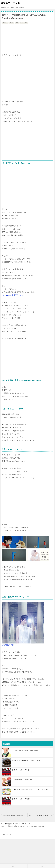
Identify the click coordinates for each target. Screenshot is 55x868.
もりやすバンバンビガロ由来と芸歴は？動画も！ (26, 751)
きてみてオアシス (10, 3)
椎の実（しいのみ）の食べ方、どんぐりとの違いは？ (27, 760)
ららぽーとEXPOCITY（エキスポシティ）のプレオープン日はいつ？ (31, 789)
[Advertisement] (27, 39)
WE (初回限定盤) (8, 645)
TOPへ (41, 866)
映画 (17, 23)
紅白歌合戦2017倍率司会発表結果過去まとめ (15, 815)
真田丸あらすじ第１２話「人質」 (22, 770)
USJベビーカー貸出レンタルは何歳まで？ (40, 815)
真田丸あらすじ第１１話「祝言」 (22, 799)
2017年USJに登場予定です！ (13, 295)
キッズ (12, 23)
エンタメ (5, 23)
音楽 (26, 23)
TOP (10, 824)
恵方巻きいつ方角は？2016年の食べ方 (23, 780)
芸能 (22, 23)
